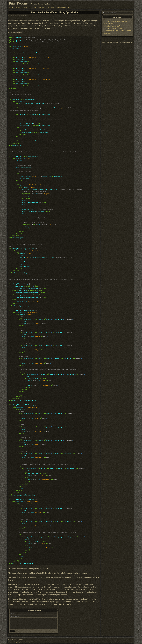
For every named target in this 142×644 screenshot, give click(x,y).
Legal (20, 642)
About (18, 7)
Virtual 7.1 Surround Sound (113, 28)
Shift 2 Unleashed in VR (112, 26)
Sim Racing (50, 7)
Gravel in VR (109, 24)
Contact (26, 7)
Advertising (26, 642)
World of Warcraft (63, 7)
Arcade (33, 7)
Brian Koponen (19, 3)
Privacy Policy (12, 642)
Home (11, 7)
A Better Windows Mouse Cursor (116, 21)
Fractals (41, 7)
